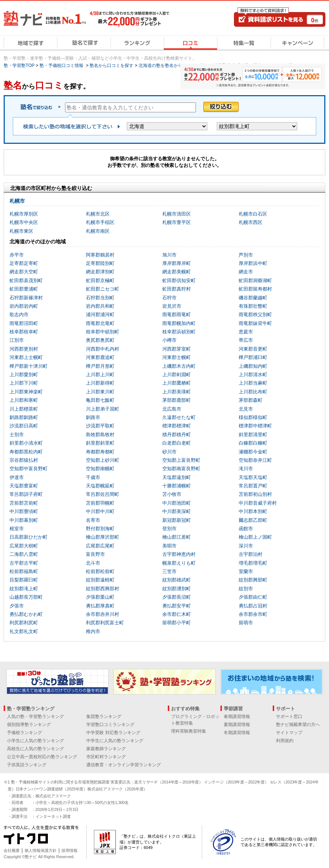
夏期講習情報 (237, 725)
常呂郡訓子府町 (26, 494)
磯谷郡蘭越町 (253, 298)
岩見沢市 (172, 306)
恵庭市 (246, 332)
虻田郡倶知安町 (179, 280)
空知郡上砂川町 (103, 460)
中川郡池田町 (177, 503)
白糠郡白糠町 (253, 443)
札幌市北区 (98, 214)
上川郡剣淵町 (177, 375)
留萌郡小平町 (177, 623)
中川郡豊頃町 (24, 511)
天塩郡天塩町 (253, 477)
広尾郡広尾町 (100, 546)
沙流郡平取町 (100, 426)
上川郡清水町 (253, 375)
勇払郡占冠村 (253, 606)
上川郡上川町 (100, 375)
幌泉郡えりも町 (179, 563)
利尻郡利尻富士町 (105, 623)
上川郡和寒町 (24, 400)
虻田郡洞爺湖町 (255, 280)
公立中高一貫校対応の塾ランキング (42, 757)
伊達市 (17, 477)
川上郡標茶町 (24, 409)
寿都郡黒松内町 (26, 452)
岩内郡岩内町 (24, 306)
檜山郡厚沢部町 (103, 537)
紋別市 (246, 589)
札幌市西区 (251, 222)
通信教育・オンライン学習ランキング (124, 765)
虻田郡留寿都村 (255, 289)
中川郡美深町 (177, 511)
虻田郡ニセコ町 (103, 289)
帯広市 (246, 340)
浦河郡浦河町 (100, 315)
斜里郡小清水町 (26, 443)
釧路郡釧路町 (24, 417)
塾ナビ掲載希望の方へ (298, 725)
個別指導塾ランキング (29, 725)
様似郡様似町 (253, 417)
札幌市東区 (21, 231)
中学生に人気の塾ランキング (115, 741)
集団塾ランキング (104, 717)
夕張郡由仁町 (253, 597)
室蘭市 (246, 571)
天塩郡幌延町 (100, 486)
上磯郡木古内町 (179, 366)
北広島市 (172, 409)
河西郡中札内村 (103, 349)
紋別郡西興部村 (103, 589)
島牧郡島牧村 (100, 435)
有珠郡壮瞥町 (253, 306)
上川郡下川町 (24, 383)
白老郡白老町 (177, 443)
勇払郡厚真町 (100, 606)
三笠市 (169, 571)
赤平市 (17, 255)
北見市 (246, 409)
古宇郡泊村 (251, 554)
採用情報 (69, 850)
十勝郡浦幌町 (177, 486)
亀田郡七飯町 (100, 400)
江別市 (17, 340)
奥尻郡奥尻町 (100, 340)
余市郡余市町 (253, 614)
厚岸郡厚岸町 (177, 263)
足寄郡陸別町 (100, 263)
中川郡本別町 (253, 511)
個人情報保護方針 (41, 850)
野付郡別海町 (100, 529)
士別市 (17, 435)
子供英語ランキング (27, 765)
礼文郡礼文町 (24, 631)
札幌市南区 (98, 231)
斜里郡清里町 (253, 435)
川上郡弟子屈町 (103, 409)
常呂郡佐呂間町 (103, 494)
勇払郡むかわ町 (26, 614)
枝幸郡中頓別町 (103, 332)
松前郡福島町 (24, 571)
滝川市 (246, 469)
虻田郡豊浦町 (24, 289)
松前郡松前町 (100, 571)
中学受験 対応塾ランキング (113, 733)
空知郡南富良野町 (181, 469)
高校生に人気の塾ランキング (35, 749)
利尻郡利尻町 (24, 623)
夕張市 (17, 606)
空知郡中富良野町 (29, 469)
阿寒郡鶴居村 (100, 255)
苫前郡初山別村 (255, 494)
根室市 (17, 529)
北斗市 (93, 563)
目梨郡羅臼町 (24, 580)
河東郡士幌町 (177, 357)
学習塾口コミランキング (110, 725)
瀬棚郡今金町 (253, 452)
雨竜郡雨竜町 (177, 315)
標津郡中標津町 (255, 426)
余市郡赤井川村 (103, 614)
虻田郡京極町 (100, 280)
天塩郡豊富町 (24, 486)
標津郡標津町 (177, 426)
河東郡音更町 (253, 349)
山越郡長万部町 (26, 597)
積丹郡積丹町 (177, 435)
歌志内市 (19, 315)
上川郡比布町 (253, 392)
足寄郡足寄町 (24, 263)
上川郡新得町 (100, 383)
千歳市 (93, 477)
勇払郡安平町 (177, 606)
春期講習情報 (237, 717)
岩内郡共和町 (100, 306)
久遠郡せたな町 (179, 417)
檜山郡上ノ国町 (255, 537)
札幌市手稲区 (100, 222)
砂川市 (169, 452)
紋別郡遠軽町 (100, 580)
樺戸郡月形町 (100, 366)
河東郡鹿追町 (100, 357)
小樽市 (169, 340)
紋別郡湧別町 (177, 589)
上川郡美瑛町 (177, 392)
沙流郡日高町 (24, 426)
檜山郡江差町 (177, 537)
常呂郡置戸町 (253, 486)
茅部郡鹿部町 (177, 400)
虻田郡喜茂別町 (26, 280)
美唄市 (169, 546)
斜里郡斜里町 (100, 443)
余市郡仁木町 (177, 614)
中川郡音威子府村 (258, 503)
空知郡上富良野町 (181, 460)
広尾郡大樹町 (24, 546)
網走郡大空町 (24, 272)
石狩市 (169, 298)
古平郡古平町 (24, 563)
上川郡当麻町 (253, 383)
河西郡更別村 (24, 349)
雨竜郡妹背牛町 (255, 323)
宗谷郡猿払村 (24, 460)
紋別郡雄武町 (177, 580)
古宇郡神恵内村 (179, 554)
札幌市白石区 (253, 214)
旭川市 (169, 255)
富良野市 (95, 554)
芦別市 (246, 255)
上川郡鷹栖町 (177, 383)
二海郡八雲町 (24, 554)
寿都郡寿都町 (100, 452)
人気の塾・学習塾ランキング (35, 717)
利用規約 (285, 741)
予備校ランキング (24, 733)
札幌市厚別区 (24, 214)
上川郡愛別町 (24, 375)
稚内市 (93, 631)
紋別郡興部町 (253, 580)
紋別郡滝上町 (24, 589)
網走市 (246, 272)
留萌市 (246, 623)
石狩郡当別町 (100, 298)
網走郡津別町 (100, 272)
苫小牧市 (172, 494)
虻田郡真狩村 (177, 289)
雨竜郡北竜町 (100, 323)
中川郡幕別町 (24, 520)
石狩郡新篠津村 (26, 298)
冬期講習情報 (237, 733)
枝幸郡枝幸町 (24, 332)
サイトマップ (289, 733)
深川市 (246, 546)
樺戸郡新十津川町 (29, 366)
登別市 (169, 529)
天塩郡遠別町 (177, 477)
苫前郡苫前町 (24, 503)
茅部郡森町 (251, 400)
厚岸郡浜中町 (253, 263)
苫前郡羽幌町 (100, 503)
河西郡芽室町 (177, 349)
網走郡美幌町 (177, 272)
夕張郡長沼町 (177, 597)
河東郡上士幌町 (26, 357)
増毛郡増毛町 (253, 563)
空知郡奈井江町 (255, 460)
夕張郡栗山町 (100, 597)
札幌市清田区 (177, 214)
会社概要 (12, 850)
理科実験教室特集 (189, 731)
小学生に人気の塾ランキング (35, 741)
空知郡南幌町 (100, 469)
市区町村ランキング (106, 757)
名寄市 (93, 520)
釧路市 (93, 417)
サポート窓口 (289, 717)
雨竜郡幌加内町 (179, 323)
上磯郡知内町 (253, 366)
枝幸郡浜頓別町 (179, 332)
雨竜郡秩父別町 (255, 315)
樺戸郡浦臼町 (253, 357)
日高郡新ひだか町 (29, 537)
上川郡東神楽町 (26, 392)
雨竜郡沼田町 (24, 323)
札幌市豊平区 (177, 222)
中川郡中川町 (100, 511)
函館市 (246, 529)
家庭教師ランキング (106, 749)
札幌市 (17, 201)
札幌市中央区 (24, 222)
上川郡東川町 (100, 392)
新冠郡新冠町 (177, 520)
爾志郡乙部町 (253, 520)
